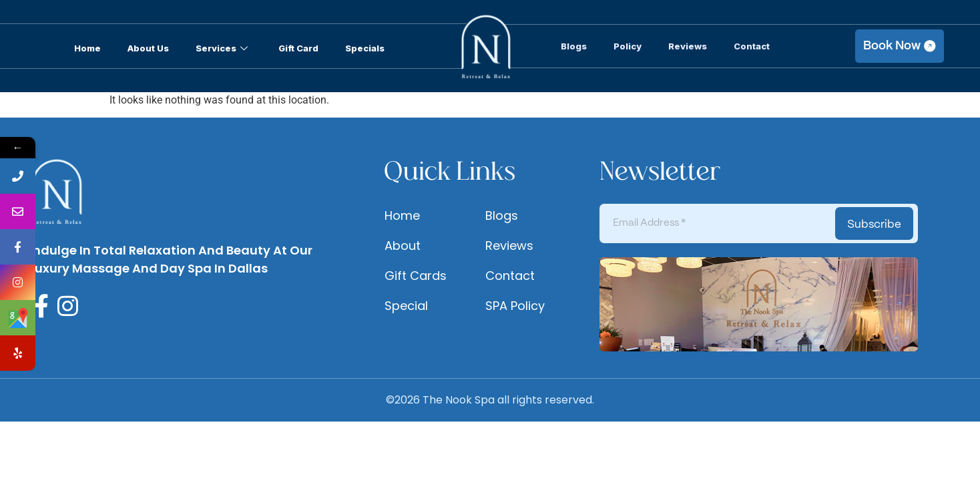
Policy (628, 46)
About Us (148, 48)
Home (87, 48)
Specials (365, 48)
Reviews (688, 46)
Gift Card (298, 48)
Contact (752, 46)
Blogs (574, 46)
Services (222, 48)
